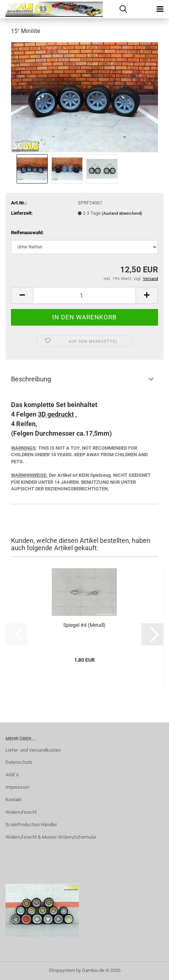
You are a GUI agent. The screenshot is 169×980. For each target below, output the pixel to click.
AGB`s (12, 775)
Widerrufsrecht (21, 812)
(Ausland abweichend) (122, 213)
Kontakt (14, 800)
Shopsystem (62, 970)
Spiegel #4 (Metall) (84, 625)
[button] (22, 295)
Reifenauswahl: (27, 233)
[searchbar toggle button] (123, 9)
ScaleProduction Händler (31, 825)
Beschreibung (31, 379)
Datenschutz (19, 762)
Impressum (17, 787)
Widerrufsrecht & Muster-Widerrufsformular (51, 837)
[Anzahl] (84, 295)
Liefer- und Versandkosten (33, 750)
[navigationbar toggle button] (160, 9)
